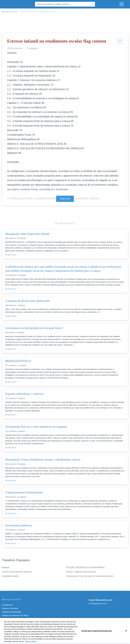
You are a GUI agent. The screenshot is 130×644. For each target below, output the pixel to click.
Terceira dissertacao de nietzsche (17, 572)
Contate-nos (7, 605)
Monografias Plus (10, 12)
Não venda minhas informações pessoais (20, 626)
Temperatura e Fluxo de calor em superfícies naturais (90, 576)
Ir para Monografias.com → (102, 600)
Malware (6, 567)
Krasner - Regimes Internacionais (81, 572)
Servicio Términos (10, 608)
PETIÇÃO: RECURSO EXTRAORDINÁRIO (85, 567)
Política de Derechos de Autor (15, 616)
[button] (120, 42)
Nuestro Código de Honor (13, 623)
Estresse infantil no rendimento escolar (38, 12)
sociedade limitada (10, 576)
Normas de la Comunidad (13, 619)
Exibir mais (65, 199)
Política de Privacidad (12, 612)
